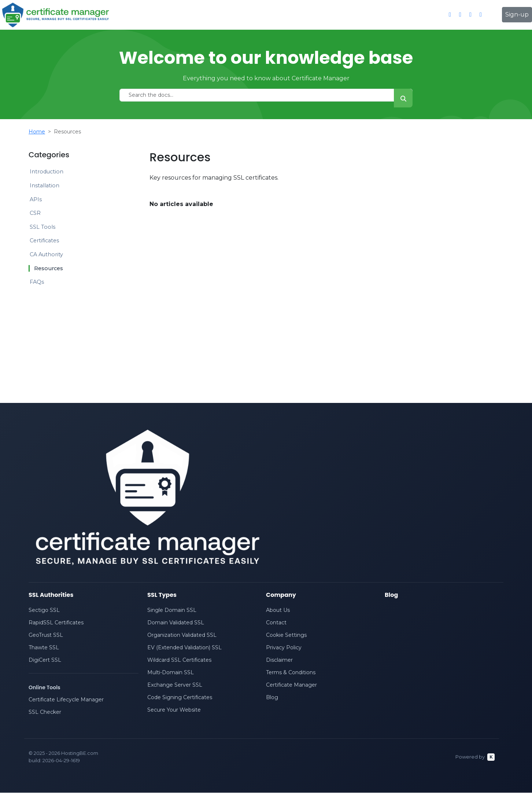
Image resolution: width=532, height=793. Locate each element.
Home (37, 132)
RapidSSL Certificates (56, 623)
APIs (36, 199)
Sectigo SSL (44, 610)
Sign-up (517, 14)
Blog (272, 698)
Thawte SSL (44, 648)
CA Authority (46, 254)
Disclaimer (279, 660)
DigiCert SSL (45, 660)
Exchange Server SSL (175, 685)
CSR (35, 213)
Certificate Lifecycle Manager (66, 700)
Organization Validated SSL (182, 635)
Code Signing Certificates (180, 698)
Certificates (44, 241)
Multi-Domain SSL (171, 673)
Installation (45, 186)
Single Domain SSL (172, 610)
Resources (49, 268)
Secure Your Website (174, 710)
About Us (278, 610)
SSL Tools (43, 227)
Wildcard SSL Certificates (179, 660)
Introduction (47, 172)
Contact (276, 623)
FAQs (37, 282)
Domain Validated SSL (176, 623)
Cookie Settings (286, 635)
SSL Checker (45, 712)
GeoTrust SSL (46, 635)
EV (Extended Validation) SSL (184, 648)
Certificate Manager (291, 685)
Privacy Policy (284, 648)
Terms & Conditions (291, 673)
